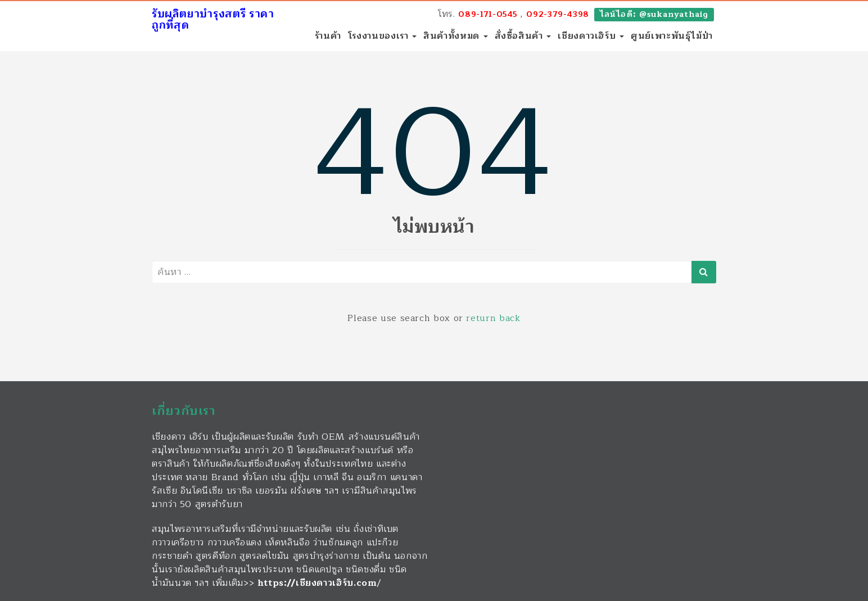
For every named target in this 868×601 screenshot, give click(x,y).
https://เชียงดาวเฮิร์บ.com (317, 583)
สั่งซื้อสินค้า (523, 36)
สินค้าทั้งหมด (455, 36)
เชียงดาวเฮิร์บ (591, 36)
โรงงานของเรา (382, 36)
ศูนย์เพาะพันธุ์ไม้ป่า (672, 36)
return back (493, 318)
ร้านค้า (328, 36)
